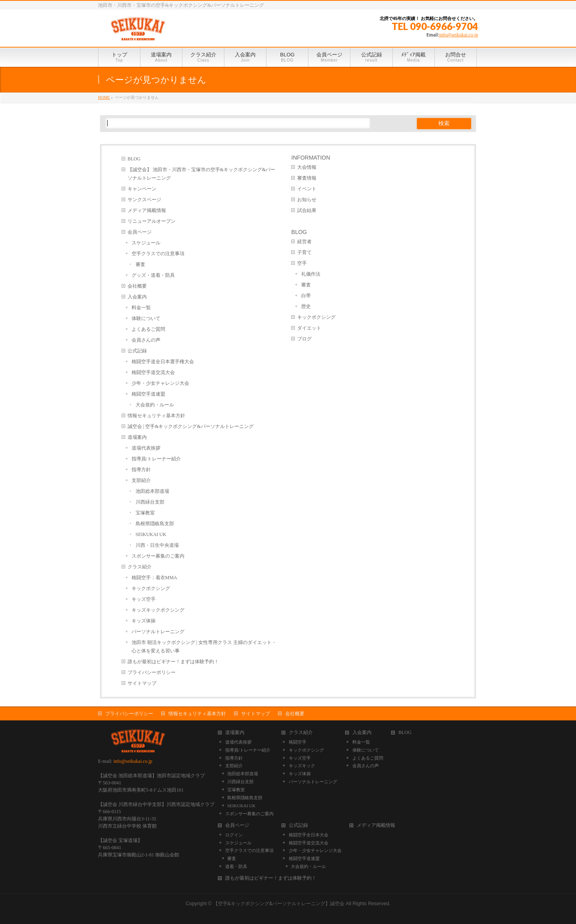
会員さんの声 (146, 340)
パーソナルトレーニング (158, 632)
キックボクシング (151, 588)
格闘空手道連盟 (148, 394)
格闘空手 (298, 742)
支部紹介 (141, 480)
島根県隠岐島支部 (155, 524)
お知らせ (307, 200)
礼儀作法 (311, 274)
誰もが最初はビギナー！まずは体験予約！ (173, 662)
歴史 (306, 306)
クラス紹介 (140, 567)
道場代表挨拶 (146, 448)
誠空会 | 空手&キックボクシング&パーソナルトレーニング (191, 426)
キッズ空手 (144, 599)
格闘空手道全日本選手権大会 (163, 362)
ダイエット (309, 328)
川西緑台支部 (150, 502)
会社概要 (137, 286)
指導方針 (141, 470)
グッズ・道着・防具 (153, 275)
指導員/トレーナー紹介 (156, 459)
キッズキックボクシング (158, 610)
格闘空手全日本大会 (309, 835)
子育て (304, 252)
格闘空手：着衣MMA (154, 578)
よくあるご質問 (148, 329)
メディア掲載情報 (147, 210)
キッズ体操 (144, 621)
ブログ (304, 339)
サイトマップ (142, 683)
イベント (307, 189)
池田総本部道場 (152, 491)
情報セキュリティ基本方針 (156, 416)
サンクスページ (144, 200)
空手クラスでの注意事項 (158, 254)
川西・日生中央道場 (157, 545)
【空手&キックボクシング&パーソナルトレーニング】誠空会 (279, 904)
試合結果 (307, 210)
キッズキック (302, 766)
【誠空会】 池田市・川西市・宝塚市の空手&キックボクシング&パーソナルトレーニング (202, 174)
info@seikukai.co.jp (459, 35)
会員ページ (140, 232)
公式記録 (137, 351)
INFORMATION (311, 158)
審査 (140, 264)
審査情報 (307, 178)
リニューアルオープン (152, 221)
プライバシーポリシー (152, 672)
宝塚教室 (145, 513)
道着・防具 (236, 866)
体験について (146, 318)
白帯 (306, 296)
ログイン (234, 835)
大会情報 (307, 167)
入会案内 (137, 297)
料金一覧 (141, 308)
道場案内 (137, 437)
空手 (302, 263)
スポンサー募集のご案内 (158, 556)
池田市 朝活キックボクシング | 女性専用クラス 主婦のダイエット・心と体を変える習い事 (204, 647)
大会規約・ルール (155, 405)
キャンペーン (142, 189)
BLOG (134, 159)
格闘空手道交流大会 (153, 372)
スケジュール (146, 243)
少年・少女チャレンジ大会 (160, 383)
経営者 (304, 242)
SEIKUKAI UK (151, 534)
